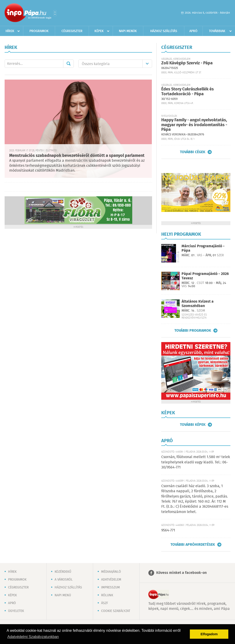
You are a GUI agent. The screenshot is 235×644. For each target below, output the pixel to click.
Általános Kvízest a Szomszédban (198, 304)
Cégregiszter (72, 31)
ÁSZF (105, 603)
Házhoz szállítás (164, 31)
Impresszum (110, 587)
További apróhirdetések (193, 545)
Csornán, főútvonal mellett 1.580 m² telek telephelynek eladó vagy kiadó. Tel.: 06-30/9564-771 (196, 462)
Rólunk (107, 595)
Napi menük (128, 31)
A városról (64, 580)
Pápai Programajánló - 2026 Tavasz (205, 276)
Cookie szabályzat (116, 611)
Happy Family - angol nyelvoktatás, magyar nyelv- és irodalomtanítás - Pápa (194, 125)
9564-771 (168, 530)
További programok (193, 331)
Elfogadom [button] (209, 634)
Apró (193, 31)
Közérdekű (63, 572)
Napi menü (63, 595)
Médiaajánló (111, 572)
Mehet (68, 64)
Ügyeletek (16, 611)
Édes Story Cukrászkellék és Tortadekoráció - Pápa (188, 92)
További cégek (193, 152)
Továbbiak (217, 31)
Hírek (10, 31)
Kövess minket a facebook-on (181, 573)
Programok (39, 31)
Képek (99, 31)
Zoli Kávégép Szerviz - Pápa (187, 63)
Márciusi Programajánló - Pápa (203, 248)
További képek (193, 425)
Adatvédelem (111, 580)
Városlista (55, 13)
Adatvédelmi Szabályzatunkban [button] (33, 637)
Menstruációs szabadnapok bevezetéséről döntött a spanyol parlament (77, 156)
